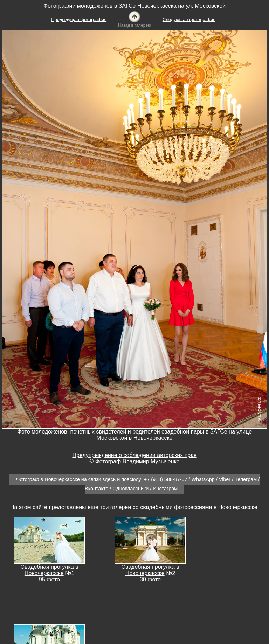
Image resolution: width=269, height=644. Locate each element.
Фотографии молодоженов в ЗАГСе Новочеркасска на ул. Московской (134, 6)
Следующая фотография (189, 19)
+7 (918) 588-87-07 (166, 479)
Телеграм (246, 479)
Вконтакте (96, 489)
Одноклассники (130, 489)
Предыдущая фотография (79, 19)
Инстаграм (165, 489)
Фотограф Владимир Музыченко (137, 461)
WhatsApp (203, 479)
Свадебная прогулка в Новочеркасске (49, 570)
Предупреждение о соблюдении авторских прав (134, 455)
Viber (225, 479)
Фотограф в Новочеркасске (48, 479)
